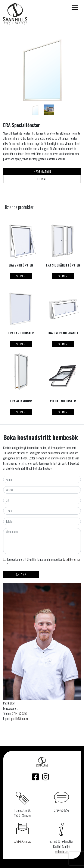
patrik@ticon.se (20, 719)
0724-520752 (20, 713)
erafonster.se (61, 852)
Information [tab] (42, 172)
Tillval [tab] (42, 179)
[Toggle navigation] (75, 8)
